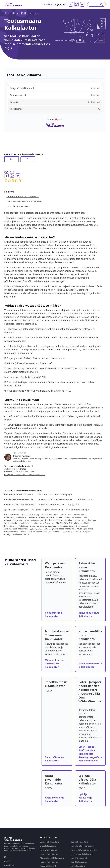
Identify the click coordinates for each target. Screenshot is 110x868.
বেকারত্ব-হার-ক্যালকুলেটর (83, 532)
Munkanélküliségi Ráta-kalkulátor (47, 532)
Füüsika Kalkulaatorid (49, 862)
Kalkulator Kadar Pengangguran (76, 517)
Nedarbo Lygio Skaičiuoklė (15, 517)
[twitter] (82, 4)
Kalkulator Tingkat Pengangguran (47, 510)
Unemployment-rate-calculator (19, 494)
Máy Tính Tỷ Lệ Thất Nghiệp (68, 523)
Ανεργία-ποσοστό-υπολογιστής (62, 529)
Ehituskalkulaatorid (48, 846)
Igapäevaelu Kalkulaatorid (82, 854)
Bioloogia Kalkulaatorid (50, 842)
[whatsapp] (76, 4)
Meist (7, 857)
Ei (28, 159)
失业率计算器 (67, 532)
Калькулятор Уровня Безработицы (55, 499)
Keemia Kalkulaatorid (79, 842)
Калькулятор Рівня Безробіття (17, 535)
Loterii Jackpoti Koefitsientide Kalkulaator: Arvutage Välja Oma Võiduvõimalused (90, 754)
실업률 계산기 (86, 523)
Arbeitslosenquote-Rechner (51, 505)
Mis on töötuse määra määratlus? (22, 196)
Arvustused (9, 865)
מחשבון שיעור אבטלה (85, 529)
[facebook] (71, 4)
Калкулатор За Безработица (46, 515)
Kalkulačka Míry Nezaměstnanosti (18, 532)
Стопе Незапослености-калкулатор (44, 526)
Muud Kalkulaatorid (79, 858)
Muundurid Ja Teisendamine (82, 846)
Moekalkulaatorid (78, 866)
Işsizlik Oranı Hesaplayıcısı (16, 510)
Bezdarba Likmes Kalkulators (16, 526)
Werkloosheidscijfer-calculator (17, 523)
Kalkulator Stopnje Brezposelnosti (74, 526)
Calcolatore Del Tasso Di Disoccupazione (45, 517)
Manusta (50, 4)
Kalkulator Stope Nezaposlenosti (73, 515)
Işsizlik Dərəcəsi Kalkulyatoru (16, 529)
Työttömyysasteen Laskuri (35, 520)
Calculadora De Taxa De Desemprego (54, 494)
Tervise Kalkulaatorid (49, 854)
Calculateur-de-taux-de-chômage (20, 505)
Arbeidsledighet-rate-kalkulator (60, 520)
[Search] (95, 4)
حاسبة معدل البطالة (84, 499)
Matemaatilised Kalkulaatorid (52, 858)
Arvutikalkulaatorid (48, 866)
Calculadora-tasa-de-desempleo (19, 499)
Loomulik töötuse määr (18, 206)
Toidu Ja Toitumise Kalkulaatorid (84, 850)
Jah (12, 159)
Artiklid (7, 861)
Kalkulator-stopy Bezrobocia (43, 523)
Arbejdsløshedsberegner (85, 520)
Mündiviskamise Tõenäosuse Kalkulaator (54, 663)
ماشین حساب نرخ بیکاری (39, 529)
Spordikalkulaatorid (79, 862)
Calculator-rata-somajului (78, 510)
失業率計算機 (73, 505)
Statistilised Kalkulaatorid (22, 13)
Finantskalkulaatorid (48, 850)
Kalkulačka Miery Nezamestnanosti (18, 515)
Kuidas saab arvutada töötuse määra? (24, 201)
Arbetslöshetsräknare (13, 520)
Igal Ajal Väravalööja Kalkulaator (85, 798)
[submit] (102, 4)
